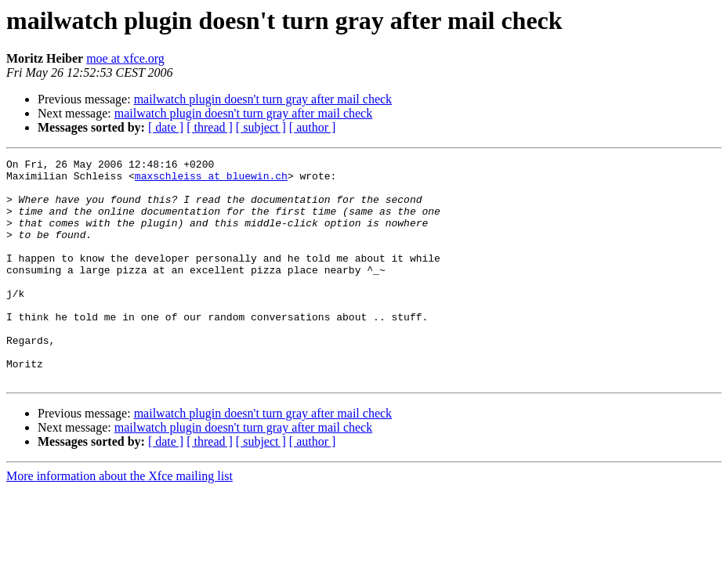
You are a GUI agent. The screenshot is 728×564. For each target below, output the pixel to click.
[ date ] (166, 127)
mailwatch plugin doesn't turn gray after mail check (263, 99)
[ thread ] (210, 127)
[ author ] (313, 127)
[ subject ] (261, 127)
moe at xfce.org (125, 58)
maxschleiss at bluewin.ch (211, 180)
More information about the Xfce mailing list (120, 521)
